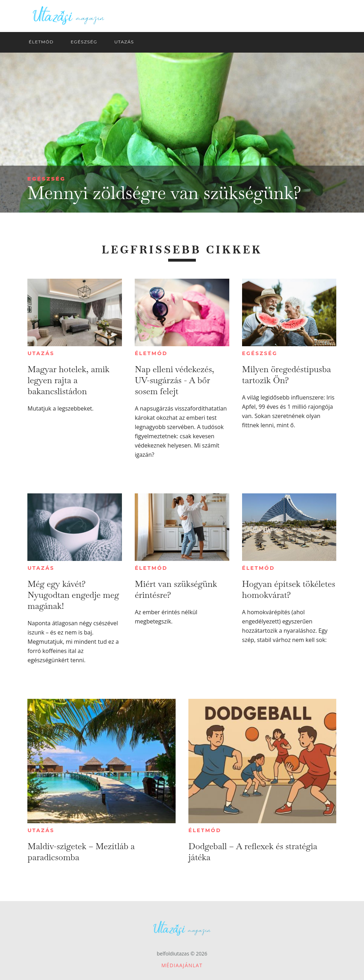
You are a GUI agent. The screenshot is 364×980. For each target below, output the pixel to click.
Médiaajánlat (182, 965)
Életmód (151, 353)
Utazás (41, 353)
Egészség (46, 179)
